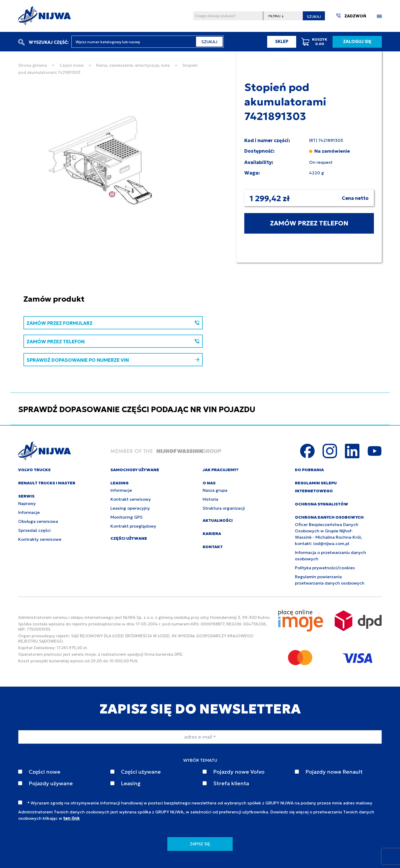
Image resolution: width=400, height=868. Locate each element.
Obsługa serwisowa (38, 521)
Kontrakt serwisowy (131, 499)
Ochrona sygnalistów (321, 504)
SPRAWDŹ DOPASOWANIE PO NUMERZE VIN (113, 360)
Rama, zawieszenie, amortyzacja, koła (133, 65)
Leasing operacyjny (130, 508)
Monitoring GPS (126, 517)
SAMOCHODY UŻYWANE (135, 470)
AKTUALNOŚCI (218, 520)
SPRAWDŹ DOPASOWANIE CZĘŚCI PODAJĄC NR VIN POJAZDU (137, 409)
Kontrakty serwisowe (40, 539)
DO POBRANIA (309, 470)
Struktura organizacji (224, 508)
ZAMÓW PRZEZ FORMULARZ (113, 323)
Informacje (29, 512)
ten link (71, 818)
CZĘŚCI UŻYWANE (129, 538)
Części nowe (72, 65)
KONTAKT (213, 547)
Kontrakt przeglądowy (133, 526)
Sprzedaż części (34, 530)
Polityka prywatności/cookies (325, 568)
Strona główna (33, 65)
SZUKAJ (314, 17)
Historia (210, 499)
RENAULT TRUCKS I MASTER (47, 483)
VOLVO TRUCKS (34, 470)
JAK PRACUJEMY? (221, 470)
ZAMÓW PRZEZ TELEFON (309, 223)
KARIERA (212, 534)
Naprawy (27, 503)
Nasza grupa (215, 490)
